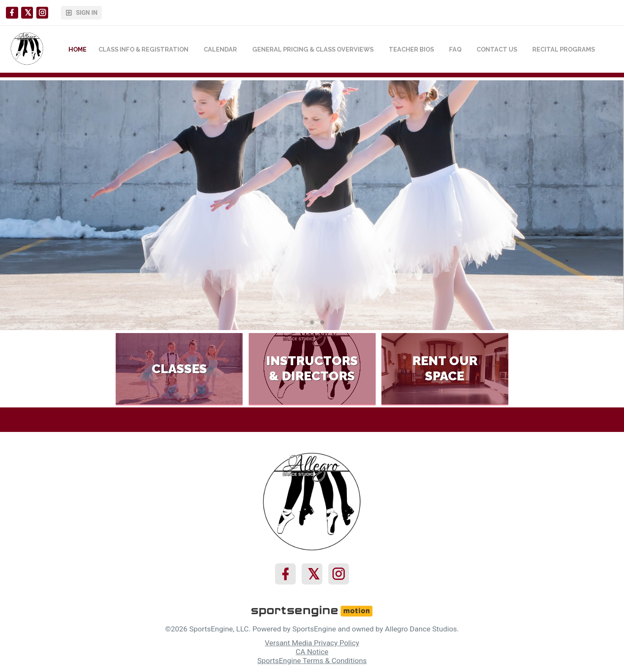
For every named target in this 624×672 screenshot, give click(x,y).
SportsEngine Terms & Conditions (312, 661)
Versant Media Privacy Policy (312, 643)
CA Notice (312, 652)
